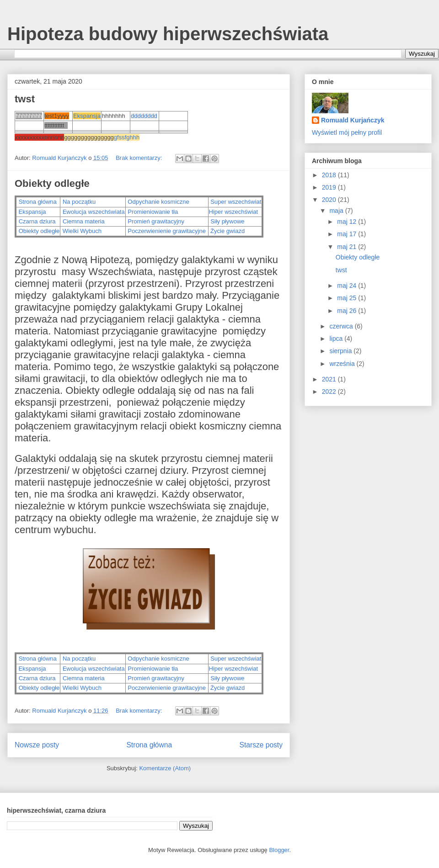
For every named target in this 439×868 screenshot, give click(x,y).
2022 (330, 392)
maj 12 (348, 222)
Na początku (79, 202)
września (343, 364)
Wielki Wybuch (81, 231)
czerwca (342, 326)
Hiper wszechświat (234, 212)
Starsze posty (261, 745)
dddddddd (144, 116)
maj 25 (348, 298)
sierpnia (341, 351)
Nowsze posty (37, 745)
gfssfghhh (127, 137)
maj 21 (348, 247)
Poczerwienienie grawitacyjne (166, 231)
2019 (330, 187)
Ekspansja (87, 116)
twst (25, 99)
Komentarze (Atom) (165, 768)
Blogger (279, 850)
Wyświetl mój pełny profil (347, 132)
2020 (330, 200)
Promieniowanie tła (153, 212)
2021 (330, 379)
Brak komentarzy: (140, 158)
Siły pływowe (227, 221)
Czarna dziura (37, 221)
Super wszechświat (236, 202)
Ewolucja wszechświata (94, 212)
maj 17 (348, 234)
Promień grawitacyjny (156, 221)
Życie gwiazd (227, 231)
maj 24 (348, 286)
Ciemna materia (84, 221)
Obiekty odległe (52, 183)
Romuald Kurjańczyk (353, 120)
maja (337, 211)
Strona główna (38, 202)
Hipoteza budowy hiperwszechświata (168, 34)
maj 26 (348, 311)
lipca (337, 339)
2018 (330, 175)
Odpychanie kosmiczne (158, 202)
